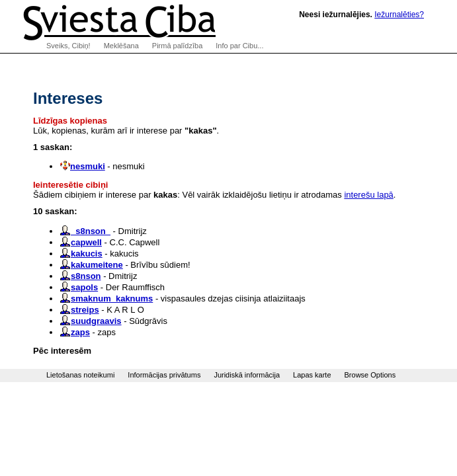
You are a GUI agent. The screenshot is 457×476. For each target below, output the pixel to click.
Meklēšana (121, 46)
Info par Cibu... (239, 46)
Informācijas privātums (164, 375)
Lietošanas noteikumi (80, 375)
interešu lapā (368, 195)
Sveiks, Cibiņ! (68, 46)
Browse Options (370, 375)
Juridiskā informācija (247, 375)
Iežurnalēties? (399, 15)
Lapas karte (312, 375)
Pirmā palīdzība (177, 46)
